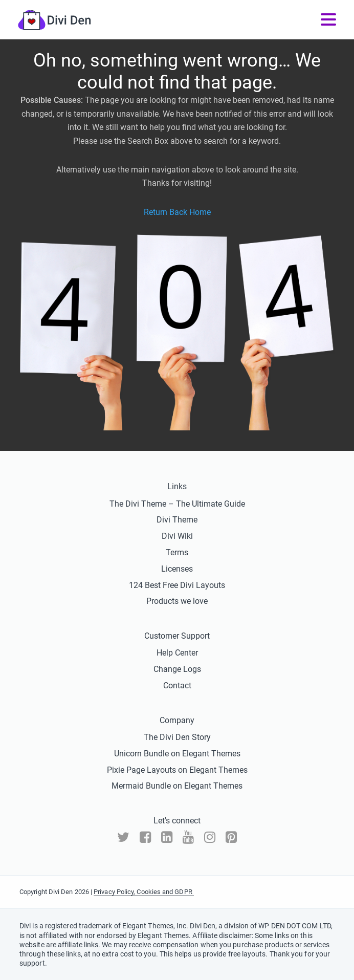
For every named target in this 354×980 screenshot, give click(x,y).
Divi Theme (177, 520)
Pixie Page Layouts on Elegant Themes (177, 770)
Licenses (177, 569)
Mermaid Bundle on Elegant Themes (177, 786)
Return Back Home (177, 212)
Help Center (177, 653)
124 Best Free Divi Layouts (177, 585)
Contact (177, 685)
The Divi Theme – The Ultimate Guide (177, 504)
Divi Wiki (177, 536)
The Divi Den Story (177, 737)
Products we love (177, 601)
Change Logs (177, 669)
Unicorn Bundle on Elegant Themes (177, 754)
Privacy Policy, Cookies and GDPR (144, 892)
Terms (177, 552)
